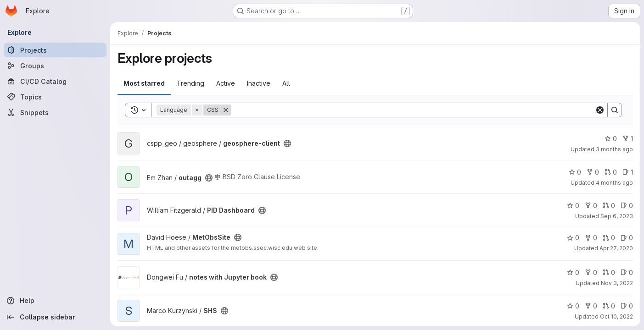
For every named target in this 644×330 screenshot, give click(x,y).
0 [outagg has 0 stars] (575, 172)
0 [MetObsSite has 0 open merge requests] (609, 238)
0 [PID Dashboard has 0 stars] (573, 206)
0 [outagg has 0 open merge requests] (611, 172)
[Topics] (55, 97)
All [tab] (286, 83)
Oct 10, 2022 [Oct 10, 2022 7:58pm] (616, 316)
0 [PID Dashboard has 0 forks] (591, 206)
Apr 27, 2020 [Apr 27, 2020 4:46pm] (616, 248)
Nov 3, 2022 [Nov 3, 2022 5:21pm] (617, 283)
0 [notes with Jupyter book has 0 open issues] (627, 272)
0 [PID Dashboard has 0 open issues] (627, 206)
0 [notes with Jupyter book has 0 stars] (573, 272)
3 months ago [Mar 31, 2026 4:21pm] (614, 149)
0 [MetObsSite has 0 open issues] (627, 238)
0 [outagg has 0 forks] (593, 172)
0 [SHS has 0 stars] (573, 306)
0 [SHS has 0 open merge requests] (609, 306)
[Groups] (55, 66)
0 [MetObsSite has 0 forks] (591, 238)
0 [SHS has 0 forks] (591, 306)
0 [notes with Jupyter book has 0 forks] (591, 272)
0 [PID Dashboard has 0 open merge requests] (609, 206)
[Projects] (55, 50)
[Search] (413, 110)
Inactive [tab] (259, 83)
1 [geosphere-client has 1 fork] (628, 139)
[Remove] (226, 110)
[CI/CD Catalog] (55, 81)
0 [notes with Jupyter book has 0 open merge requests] (609, 272)
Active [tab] (226, 83)
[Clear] (600, 110)
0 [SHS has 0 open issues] (627, 306)
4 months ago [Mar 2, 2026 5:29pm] (614, 183)
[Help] (55, 301)
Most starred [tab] (144, 83)
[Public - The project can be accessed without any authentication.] (287, 143)
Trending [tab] (190, 83)
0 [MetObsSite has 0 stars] (573, 238)
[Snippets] (55, 112)
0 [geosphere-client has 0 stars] (611, 139)
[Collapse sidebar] (55, 317)
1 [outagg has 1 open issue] (628, 172)
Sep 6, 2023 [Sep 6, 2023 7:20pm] (617, 216)
